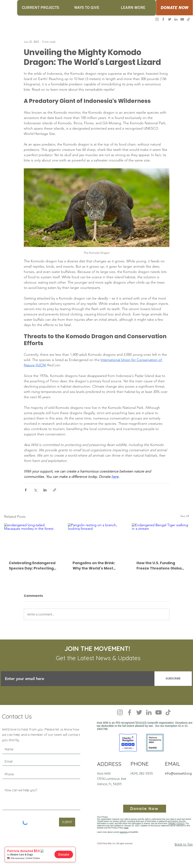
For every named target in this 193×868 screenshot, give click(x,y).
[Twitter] (170, 19)
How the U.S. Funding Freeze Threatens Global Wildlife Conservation (160, 566)
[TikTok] (188, 19)
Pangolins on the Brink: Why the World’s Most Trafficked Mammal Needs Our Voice (94, 566)
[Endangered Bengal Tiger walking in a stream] (160, 539)
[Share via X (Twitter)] (35, 490)
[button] (40, 8)
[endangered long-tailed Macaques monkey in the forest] (33, 539)
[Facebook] (163, 19)
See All (185, 516)
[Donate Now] (145, 809)
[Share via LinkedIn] (45, 490)
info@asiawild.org (178, 773)
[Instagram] (157, 19)
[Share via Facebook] (26, 490)
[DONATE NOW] (175, 8)
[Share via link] (55, 490)
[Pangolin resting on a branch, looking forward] (96, 539)
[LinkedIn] (176, 19)
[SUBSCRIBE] (173, 679)
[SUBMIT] (67, 822)
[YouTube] (182, 19)
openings (124, 832)
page (126, 828)
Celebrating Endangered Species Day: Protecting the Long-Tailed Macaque (32, 566)
